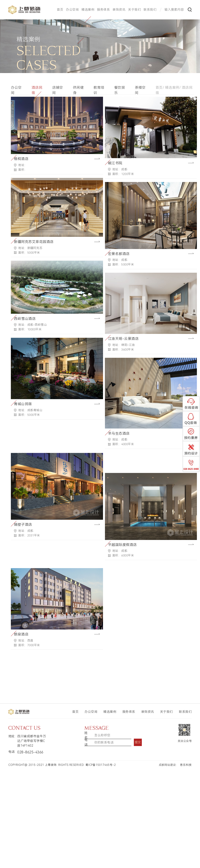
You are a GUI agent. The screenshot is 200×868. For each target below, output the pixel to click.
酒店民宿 (37, 90)
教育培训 (99, 90)
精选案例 (88, 10)
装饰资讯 (119, 10)
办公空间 (72, 10)
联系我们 (150, 10)
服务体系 (103, 10)
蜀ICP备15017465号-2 (101, 765)
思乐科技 (186, 765)
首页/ (160, 87)
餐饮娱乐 (120, 90)
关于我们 (134, 10)
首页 (60, 10)
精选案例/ (173, 87)
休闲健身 (78, 90)
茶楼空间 (140, 90)
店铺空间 (58, 90)
